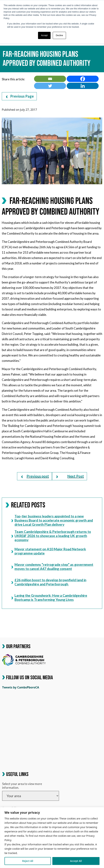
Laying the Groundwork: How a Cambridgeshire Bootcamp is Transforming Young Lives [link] (49, 598)
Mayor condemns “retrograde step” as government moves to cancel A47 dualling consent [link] (52, 567)
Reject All (28, 861)
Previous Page (20, 96)
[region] (52, 838)
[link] (50, 79)
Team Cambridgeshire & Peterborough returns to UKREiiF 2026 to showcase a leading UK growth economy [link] (51, 536)
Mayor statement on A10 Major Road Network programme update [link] (49, 551)
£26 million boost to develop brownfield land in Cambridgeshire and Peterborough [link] (49, 582)
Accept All (76, 861)
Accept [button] (44, 35)
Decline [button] (59, 35)
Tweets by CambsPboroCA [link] (21, 687)
